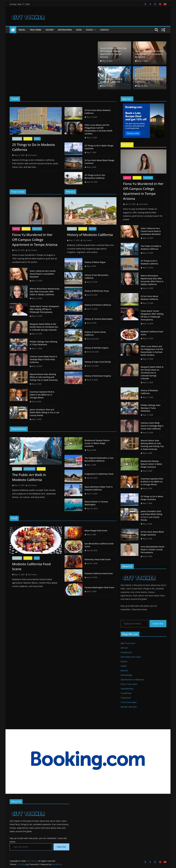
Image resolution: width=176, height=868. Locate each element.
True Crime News (129, 702)
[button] (94, 30)
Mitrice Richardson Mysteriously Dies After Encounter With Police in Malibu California (45, 292)
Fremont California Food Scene (99, 573)
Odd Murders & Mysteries (133, 680)
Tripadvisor (126, 698)
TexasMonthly (127, 689)
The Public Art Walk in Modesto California (111, 80)
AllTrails (124, 648)
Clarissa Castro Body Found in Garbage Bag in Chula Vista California (43, 359)
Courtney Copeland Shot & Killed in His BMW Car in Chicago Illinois (42, 395)
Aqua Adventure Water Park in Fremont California (99, 488)
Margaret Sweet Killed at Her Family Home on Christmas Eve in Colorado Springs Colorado (44, 327)
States (89, 30)
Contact (105, 30)
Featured (28, 139)
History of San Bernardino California (96, 277)
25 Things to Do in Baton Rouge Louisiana (99, 147)
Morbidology (126, 675)
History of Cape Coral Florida (98, 362)
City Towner (32, 155)
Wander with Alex (129, 707)
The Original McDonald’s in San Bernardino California (99, 459)
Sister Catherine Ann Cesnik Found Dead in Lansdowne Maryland (149, 54)
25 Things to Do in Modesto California (149, 80)
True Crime (35, 30)
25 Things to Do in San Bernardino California (95, 177)
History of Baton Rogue (95, 262)
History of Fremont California (98, 305)
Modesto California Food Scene (31, 566)
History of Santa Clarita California (95, 333)
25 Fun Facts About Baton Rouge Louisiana (99, 162)
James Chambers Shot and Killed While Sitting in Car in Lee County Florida (44, 412)
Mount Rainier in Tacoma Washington (96, 503)
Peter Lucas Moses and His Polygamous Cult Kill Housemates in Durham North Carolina (98, 129)
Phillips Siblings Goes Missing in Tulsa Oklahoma (43, 343)
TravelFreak (126, 693)
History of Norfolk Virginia (97, 348)
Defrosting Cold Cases (131, 657)
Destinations (65, 30)
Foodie (124, 666)
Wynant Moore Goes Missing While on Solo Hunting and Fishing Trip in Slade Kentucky (44, 377)
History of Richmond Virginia (98, 376)
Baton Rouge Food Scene (96, 531)
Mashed (124, 670)
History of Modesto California (90, 235)
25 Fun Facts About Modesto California (98, 112)
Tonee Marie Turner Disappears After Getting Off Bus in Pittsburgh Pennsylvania (44, 309)
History (50, 30)
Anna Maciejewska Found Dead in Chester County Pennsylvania (152, 549)
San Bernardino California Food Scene (99, 545)
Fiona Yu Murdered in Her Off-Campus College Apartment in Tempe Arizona (113, 53)
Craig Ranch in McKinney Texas (99, 474)
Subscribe (158, 624)
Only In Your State (129, 684)
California (17, 139)
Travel (22, 30)
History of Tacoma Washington (99, 319)
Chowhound (126, 652)
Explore (124, 661)
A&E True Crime (128, 643)
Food (79, 30)
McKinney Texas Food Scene (98, 559)
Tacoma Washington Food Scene (99, 587)
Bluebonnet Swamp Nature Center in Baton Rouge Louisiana (97, 443)
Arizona (16, 229)
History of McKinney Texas (97, 291)
